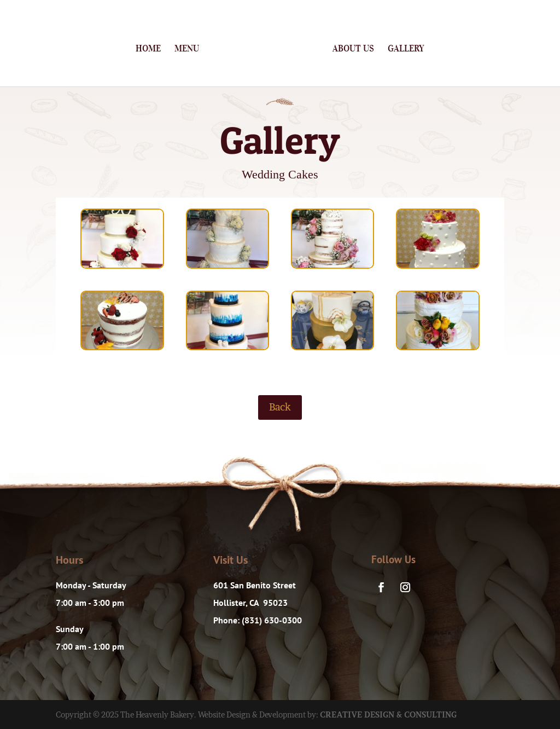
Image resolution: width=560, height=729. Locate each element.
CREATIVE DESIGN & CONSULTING (388, 714)
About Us (353, 49)
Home (148, 49)
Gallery (406, 49)
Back (280, 407)
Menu (187, 49)
